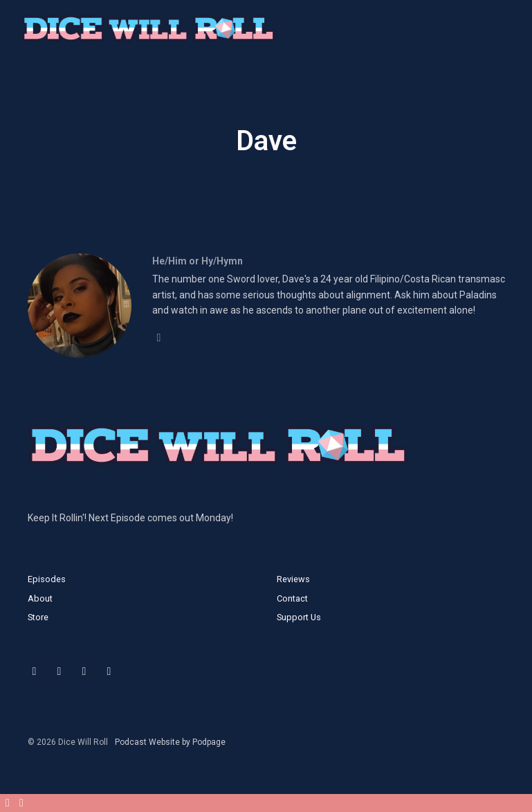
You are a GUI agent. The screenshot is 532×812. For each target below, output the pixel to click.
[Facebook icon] (84, 671)
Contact (292, 598)
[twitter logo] (159, 337)
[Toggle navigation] (510, 32)
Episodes (47, 579)
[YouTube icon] (109, 671)
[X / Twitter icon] (35, 671)
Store (38, 617)
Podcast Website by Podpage (170, 742)
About (40, 598)
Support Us (299, 617)
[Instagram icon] (59, 671)
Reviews (293, 579)
